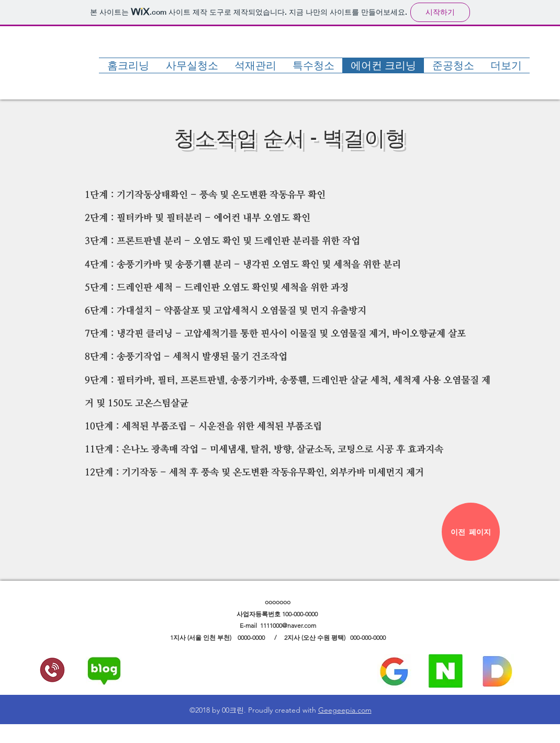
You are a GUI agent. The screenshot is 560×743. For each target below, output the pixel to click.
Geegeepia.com (345, 710)
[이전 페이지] (471, 532)
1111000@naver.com (288, 625)
